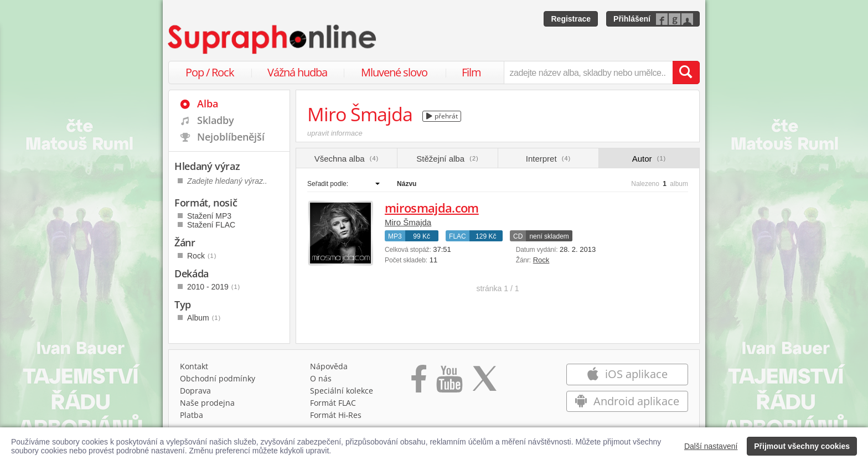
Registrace (571, 19)
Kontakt (194, 366)
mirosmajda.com (432, 208)
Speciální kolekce (342, 391)
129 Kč (486, 236)
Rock (541, 260)
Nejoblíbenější (231, 137)
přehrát (442, 116)
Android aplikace (627, 401)
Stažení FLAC (211, 225)
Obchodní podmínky (218, 378)
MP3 (395, 236)
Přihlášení (632, 19)
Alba (208, 104)
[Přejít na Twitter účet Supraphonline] (484, 383)
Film (471, 72)
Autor (649, 159)
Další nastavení (711, 446)
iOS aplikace (627, 374)
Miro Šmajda (408, 222)
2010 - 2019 (214, 287)
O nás (321, 378)
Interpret (548, 159)
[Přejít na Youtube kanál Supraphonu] (449, 383)
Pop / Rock (210, 72)
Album (204, 318)
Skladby (216, 120)
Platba (192, 415)
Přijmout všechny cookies (802, 446)
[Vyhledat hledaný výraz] (686, 73)
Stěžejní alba (447, 159)
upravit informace (335, 133)
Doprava (195, 391)
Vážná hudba (297, 72)
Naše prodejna (207, 403)
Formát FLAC (333, 403)
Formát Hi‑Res (336, 415)
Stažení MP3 (209, 216)
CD (518, 236)
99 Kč (422, 236)
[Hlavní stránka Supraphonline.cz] (273, 39)
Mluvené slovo (394, 72)
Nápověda (329, 366)
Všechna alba (347, 159)
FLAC (458, 236)
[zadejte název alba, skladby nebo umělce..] (588, 73)
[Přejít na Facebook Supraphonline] (419, 383)
